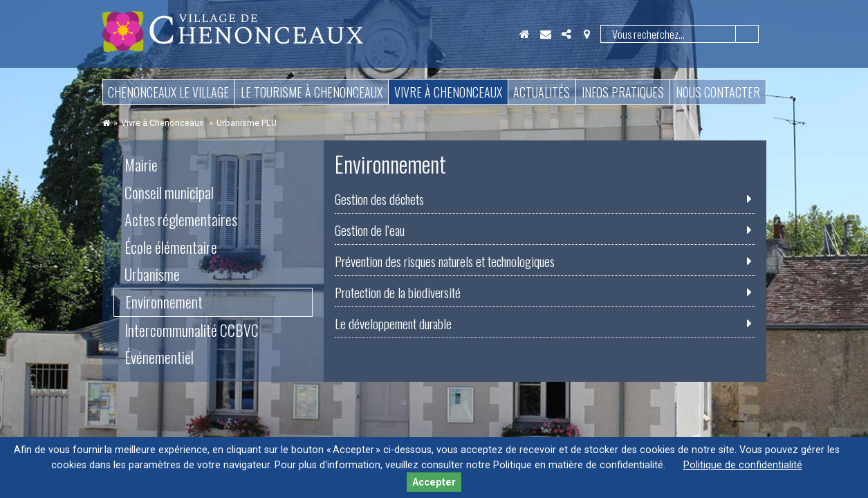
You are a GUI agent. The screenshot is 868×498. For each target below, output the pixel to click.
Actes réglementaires (181, 219)
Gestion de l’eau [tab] (370, 230)
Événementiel (159, 357)
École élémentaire (171, 247)
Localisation (587, 34)
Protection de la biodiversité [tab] (398, 293)
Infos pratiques (623, 92)
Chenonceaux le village (168, 92)
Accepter (434, 482)
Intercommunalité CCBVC (192, 330)
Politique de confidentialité (743, 465)
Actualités (542, 92)
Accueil (525, 34)
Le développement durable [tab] (393, 324)
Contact (546, 34)
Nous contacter (718, 92)
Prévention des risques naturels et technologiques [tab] (445, 261)
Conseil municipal (169, 192)
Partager (566, 34)
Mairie (141, 165)
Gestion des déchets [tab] (379, 199)
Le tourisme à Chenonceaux (312, 92)
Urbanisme (152, 274)
